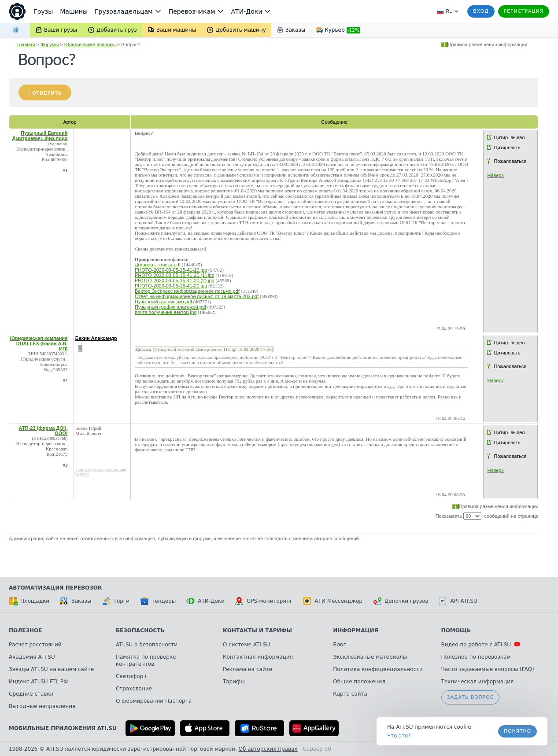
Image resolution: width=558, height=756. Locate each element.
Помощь (456, 631)
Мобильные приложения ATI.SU (63, 728)
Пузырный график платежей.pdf (170, 307)
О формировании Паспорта (154, 701)
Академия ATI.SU (32, 657)
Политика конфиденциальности (378, 669)
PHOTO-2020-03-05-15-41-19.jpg (171, 270)
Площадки (29, 601)
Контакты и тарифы (257, 631)
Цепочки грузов (401, 601)
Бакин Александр (96, 338)
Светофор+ (132, 676)
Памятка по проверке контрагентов (146, 660)
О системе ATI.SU (246, 645)
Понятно (517, 731)
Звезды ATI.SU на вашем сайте (51, 669)
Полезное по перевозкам (476, 657)
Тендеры (158, 601)
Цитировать (507, 148)
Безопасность (140, 631)
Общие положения (359, 682)
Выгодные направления (42, 706)
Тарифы (234, 682)
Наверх (495, 175)
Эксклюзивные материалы (370, 657)
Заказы (76, 601)
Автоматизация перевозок (55, 588)
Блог (340, 645)
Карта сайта (350, 694)
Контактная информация (258, 657)
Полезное (25, 631)
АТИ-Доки (205, 601)
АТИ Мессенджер (333, 601)
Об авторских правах (268, 749)
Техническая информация (478, 682)
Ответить (47, 93)
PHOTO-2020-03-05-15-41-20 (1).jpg (175, 275)
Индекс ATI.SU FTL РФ (38, 682)
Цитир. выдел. (510, 137)
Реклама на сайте (248, 669)
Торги (116, 601)
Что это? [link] (399, 736)
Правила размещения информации (488, 44)
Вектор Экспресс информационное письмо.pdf (187, 291)
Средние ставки (31, 694)
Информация (356, 631)
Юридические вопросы (90, 44)
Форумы (50, 44)
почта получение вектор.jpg (166, 312)
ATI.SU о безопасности (147, 645)
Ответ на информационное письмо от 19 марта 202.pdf (197, 296)
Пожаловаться (510, 161)
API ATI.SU (458, 601)
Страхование (134, 689)
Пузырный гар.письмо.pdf (163, 302)
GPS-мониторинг (264, 601)
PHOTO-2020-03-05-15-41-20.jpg (171, 286)
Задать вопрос (470, 697)
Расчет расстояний (35, 645)
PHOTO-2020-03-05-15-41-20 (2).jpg (175, 280)
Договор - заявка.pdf (158, 265)
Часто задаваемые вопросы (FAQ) (488, 669)
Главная (26, 44)
